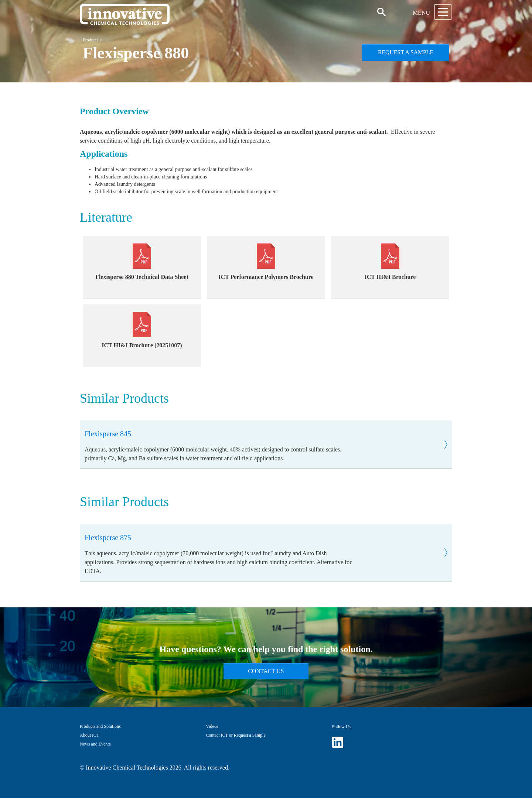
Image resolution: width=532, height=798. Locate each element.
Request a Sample (406, 52)
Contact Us (266, 671)
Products (91, 40)
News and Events (95, 744)
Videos (212, 726)
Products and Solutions (100, 726)
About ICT (89, 735)
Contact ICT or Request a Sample (236, 735)
